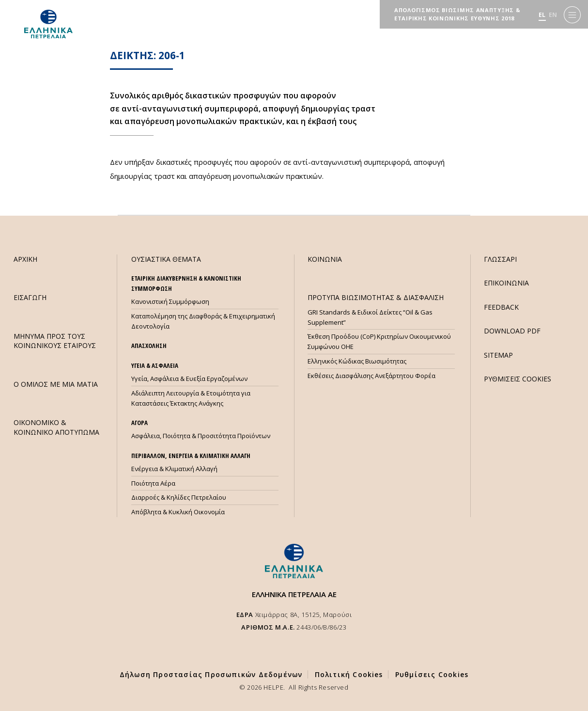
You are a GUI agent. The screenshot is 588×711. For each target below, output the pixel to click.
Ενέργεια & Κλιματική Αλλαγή (174, 469)
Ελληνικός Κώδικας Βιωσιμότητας (357, 361)
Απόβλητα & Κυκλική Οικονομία (178, 512)
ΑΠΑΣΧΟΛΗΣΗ (149, 346)
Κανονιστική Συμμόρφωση (170, 301)
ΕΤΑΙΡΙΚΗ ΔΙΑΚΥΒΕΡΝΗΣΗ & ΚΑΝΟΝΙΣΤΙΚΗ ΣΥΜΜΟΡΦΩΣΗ (186, 283)
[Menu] (572, 15)
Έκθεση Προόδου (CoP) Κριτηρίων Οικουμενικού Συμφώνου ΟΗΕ (379, 341)
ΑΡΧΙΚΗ (25, 259)
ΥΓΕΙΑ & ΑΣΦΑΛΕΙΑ (155, 365)
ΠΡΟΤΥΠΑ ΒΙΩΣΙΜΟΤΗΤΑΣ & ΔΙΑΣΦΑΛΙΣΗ (376, 297)
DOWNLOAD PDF (512, 331)
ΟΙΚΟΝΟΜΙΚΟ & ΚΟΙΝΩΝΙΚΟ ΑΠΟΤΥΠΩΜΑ (56, 427)
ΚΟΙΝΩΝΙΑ (325, 259)
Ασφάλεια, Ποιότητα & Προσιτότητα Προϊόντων (201, 436)
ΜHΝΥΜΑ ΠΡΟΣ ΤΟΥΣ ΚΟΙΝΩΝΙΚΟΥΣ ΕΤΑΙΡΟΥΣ (55, 341)
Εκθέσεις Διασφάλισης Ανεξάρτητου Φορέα (371, 376)
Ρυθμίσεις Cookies (432, 674)
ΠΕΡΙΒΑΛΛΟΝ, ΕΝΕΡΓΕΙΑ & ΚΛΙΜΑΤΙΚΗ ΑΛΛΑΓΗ (191, 456)
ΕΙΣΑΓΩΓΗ (30, 297)
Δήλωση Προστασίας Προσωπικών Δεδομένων (211, 674)
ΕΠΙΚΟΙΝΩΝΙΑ (506, 283)
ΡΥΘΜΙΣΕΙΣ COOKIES (518, 379)
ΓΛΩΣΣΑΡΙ (500, 259)
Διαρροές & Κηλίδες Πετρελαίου (179, 497)
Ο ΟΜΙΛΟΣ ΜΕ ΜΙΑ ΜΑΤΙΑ (56, 384)
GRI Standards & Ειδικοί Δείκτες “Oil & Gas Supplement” (370, 317)
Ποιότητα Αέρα (153, 483)
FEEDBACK (501, 307)
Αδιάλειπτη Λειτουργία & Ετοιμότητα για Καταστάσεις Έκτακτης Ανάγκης (191, 398)
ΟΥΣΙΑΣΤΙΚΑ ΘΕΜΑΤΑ (166, 259)
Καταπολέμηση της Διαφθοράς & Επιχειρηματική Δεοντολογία (203, 321)
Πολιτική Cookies (349, 674)
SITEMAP (498, 355)
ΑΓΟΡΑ (139, 423)
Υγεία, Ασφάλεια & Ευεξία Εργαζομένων (189, 379)
